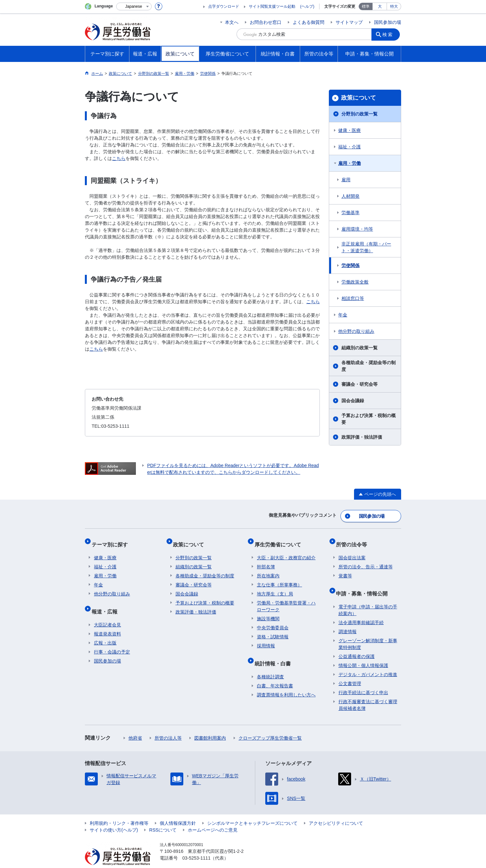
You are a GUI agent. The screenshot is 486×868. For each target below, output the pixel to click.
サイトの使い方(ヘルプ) (114, 817)
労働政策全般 (355, 282)
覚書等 (345, 568)
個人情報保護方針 (178, 811)
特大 (394, 6)
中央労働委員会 (273, 620)
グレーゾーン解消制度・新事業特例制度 (368, 631)
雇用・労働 (349, 163)
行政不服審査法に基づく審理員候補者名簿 (368, 692)
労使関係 (350, 265)
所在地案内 (268, 568)
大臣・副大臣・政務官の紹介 (286, 550)
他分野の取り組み (356, 331)
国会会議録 (353, 401)
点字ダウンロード (224, 6)
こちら (119, 158)
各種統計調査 (270, 664)
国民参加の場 (388, 22)
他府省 (135, 725)
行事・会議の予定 (112, 639)
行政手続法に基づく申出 (363, 680)
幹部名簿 (266, 559)
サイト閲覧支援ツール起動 (272, 6)
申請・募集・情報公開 (364, 583)
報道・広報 (107, 601)
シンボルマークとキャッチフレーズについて (252, 811)
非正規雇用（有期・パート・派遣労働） (366, 247)
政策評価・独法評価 (362, 437)
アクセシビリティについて (336, 811)
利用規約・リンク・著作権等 (119, 811)
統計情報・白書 (275, 653)
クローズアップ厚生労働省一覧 (270, 725)
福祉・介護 (349, 147)
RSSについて (163, 817)
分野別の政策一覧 (359, 114)
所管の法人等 (168, 725)
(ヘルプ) (307, 6)
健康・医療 (349, 130)
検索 (390, 34)
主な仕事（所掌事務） (279, 577)
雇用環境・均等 (357, 229)
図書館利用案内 (210, 725)
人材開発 (350, 196)
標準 (366, 6)
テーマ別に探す (112, 539)
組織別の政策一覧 (359, 348)
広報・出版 (105, 630)
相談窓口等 (353, 298)
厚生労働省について (280, 539)
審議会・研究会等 (359, 384)
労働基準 (350, 213)
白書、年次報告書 (275, 673)
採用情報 (266, 638)
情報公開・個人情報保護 (363, 653)
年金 (343, 315)
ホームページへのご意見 (213, 817)
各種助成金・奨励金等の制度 (369, 366)
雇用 (346, 180)
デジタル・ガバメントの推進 (368, 662)
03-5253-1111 (196, 845)
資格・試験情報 (273, 629)
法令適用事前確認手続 (361, 610)
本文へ (232, 22)
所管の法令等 (354, 539)
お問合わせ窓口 (266, 22)
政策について (359, 98)
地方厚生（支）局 (275, 586)
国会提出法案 (352, 550)
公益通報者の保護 (357, 644)
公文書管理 (350, 671)
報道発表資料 (107, 621)
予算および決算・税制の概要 (369, 419)
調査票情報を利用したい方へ (286, 682)
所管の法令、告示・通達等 (366, 559)
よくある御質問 (309, 22)
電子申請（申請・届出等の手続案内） (368, 598)
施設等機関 (268, 611)
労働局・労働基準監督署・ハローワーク (286, 599)
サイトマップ (349, 22)
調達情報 (348, 619)
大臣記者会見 (107, 612)
